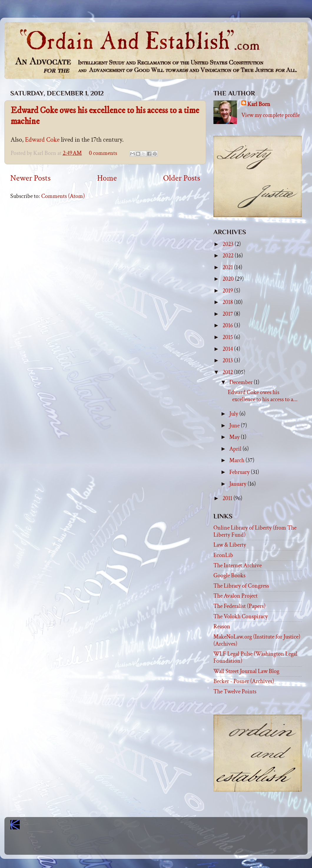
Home (107, 178)
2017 (228, 314)
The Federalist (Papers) (239, 606)
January (238, 484)
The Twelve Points (235, 692)
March (237, 460)
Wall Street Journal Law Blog (246, 671)
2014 (228, 349)
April (236, 449)
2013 (228, 361)
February (240, 472)
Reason (222, 626)
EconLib (223, 555)
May (235, 437)
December (242, 382)
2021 (228, 267)
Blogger (169, 845)
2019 (228, 291)
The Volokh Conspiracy (241, 616)
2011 (228, 498)
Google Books (229, 576)
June (235, 426)
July (234, 414)
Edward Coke (42, 140)
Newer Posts (30, 178)
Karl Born (259, 104)
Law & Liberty (230, 545)
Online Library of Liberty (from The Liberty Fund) (255, 531)
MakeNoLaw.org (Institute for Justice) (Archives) (257, 640)
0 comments (103, 153)
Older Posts (182, 178)
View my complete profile (271, 115)
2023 (229, 244)
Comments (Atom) (63, 196)
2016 (228, 325)
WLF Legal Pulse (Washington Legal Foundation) (255, 657)
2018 (228, 302)
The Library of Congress (241, 586)
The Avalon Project (235, 596)
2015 (228, 337)
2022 (229, 256)
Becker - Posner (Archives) (244, 681)
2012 (228, 372)
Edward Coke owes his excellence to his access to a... (263, 396)
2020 (229, 279)
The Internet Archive (238, 566)
